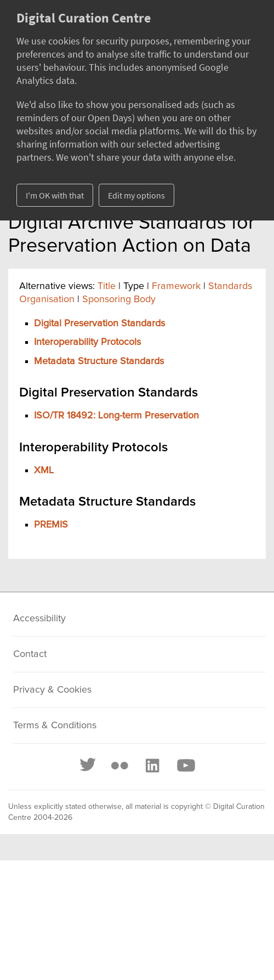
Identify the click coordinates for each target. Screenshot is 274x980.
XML (44, 471)
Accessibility (39, 619)
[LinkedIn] (152, 766)
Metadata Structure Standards (99, 361)
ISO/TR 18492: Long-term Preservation (116, 416)
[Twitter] (88, 766)
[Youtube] (185, 766)
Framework (176, 286)
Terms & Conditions (55, 726)
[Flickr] (119, 766)
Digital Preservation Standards (99, 324)
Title (107, 286)
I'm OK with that (55, 195)
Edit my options (136, 195)
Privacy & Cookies (52, 690)
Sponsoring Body (119, 299)
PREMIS (51, 525)
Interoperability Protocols (87, 342)
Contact (30, 654)
